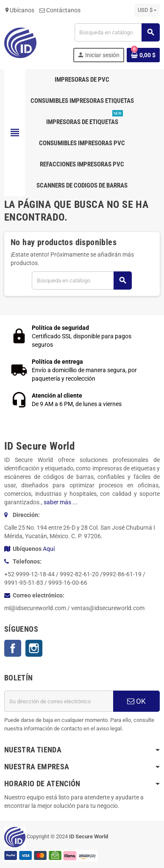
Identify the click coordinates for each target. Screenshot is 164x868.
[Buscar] (117, 32)
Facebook (13, 648)
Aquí (49, 549)
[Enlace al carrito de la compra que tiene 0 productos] (143, 55)
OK (136, 701)
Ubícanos (19, 10)
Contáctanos (60, 10)
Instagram (34, 648)
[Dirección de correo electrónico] (59, 701)
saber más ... (61, 502)
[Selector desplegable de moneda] (147, 10)
